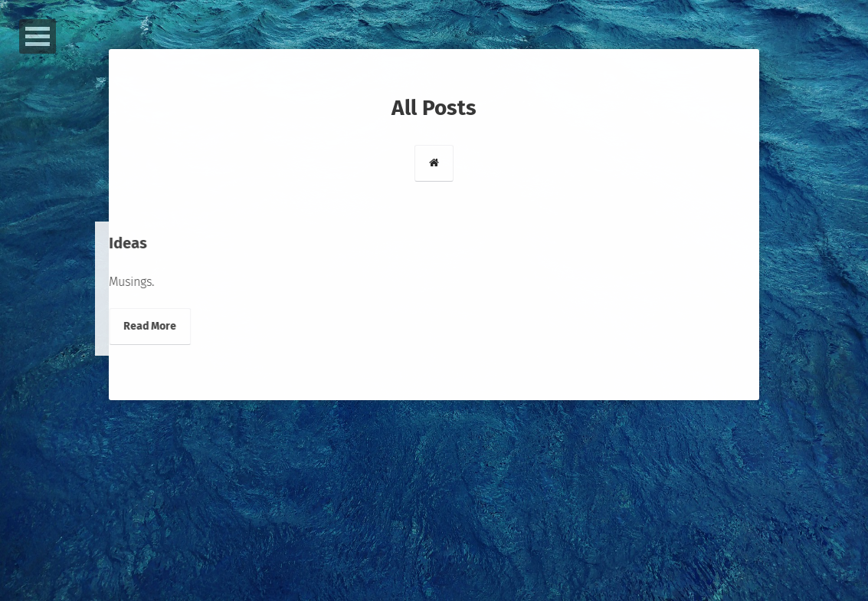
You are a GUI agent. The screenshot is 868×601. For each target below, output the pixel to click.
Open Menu (38, 36)
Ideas (114, 243)
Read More (136, 326)
